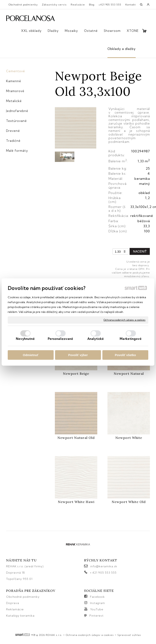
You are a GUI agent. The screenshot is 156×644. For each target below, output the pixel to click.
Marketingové (131, 339)
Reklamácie (15, 609)
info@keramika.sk (104, 566)
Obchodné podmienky (23, 597)
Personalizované (61, 339)
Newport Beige (76, 374)
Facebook (97, 597)
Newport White (129, 438)
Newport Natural (129, 374)
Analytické (96, 339)
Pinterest (96, 616)
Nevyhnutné (25, 339)
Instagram (97, 603)
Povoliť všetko (125, 355)
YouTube (97, 609)
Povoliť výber (78, 355)
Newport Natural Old (76, 438)
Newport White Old (129, 502)
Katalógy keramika (20, 616)
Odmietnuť (31, 355)
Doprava (13, 603)
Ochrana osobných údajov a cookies (125, 320)
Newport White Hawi (76, 502)
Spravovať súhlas (129, 635)
